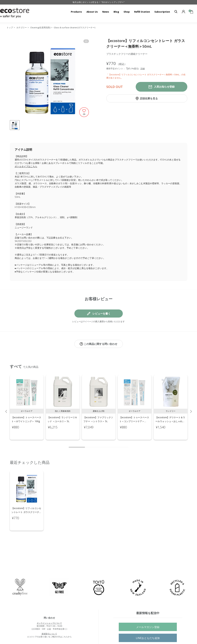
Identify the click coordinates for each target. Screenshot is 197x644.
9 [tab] (121, 444)
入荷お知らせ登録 (164, 87)
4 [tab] (97, 444)
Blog (116, 12)
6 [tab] (107, 444)
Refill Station (142, 12)
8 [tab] (116, 444)
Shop (127, 12)
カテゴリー (22, 27)
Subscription (162, 12)
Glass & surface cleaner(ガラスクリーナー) (74, 27)
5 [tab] (102, 444)
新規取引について (49, 620)
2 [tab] (87, 444)
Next (191, 408)
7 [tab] (111, 444)
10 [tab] (126, 444)
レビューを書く (101, 314)
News (106, 12)
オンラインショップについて (49, 609)
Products (76, 12)
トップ (10, 27)
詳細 (143, 69)
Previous (6, 408)
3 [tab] (92, 444)
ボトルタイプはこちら (26, 166)
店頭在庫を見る (149, 98)
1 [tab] (77, 444)
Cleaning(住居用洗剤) (40, 27)
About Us (92, 12)
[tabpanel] (27, 404)
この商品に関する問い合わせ (101, 344)
